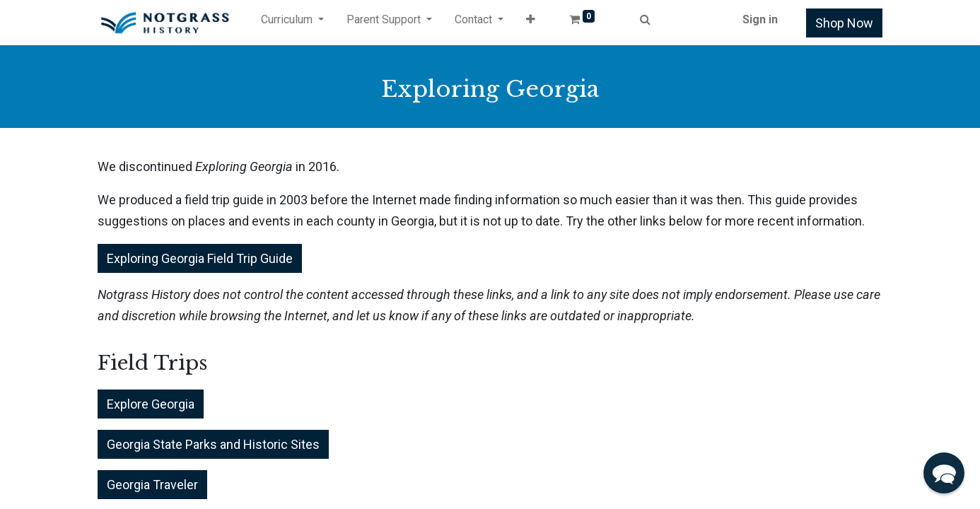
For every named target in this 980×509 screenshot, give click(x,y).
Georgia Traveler (152, 485)
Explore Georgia (151, 404)
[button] (531, 23)
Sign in (760, 19)
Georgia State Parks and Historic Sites (213, 444)
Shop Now (844, 23)
